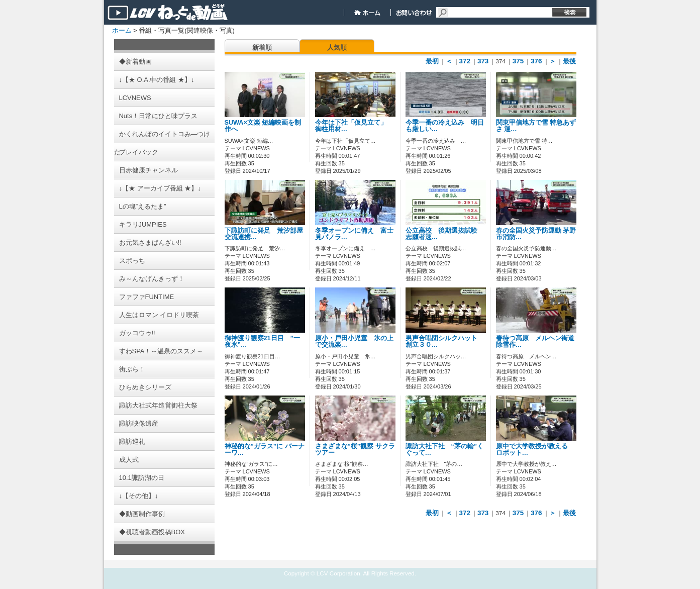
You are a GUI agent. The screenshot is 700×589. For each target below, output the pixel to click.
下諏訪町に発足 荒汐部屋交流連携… (264, 234)
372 (465, 61)
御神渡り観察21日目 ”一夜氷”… (262, 341)
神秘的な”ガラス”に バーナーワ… (265, 450)
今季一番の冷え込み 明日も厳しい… (445, 126)
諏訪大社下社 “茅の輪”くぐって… (445, 450)
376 (536, 61)
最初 (432, 61)
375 (518, 61)
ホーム (122, 30)
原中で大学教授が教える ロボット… (535, 450)
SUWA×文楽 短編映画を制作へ (263, 126)
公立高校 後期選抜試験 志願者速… (445, 234)
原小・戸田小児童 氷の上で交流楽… (354, 341)
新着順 (262, 47)
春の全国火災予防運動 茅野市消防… (536, 234)
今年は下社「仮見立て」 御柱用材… (354, 126)
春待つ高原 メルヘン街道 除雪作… (538, 341)
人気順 (337, 47)
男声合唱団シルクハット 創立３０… (445, 341)
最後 (569, 61)
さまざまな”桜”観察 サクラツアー (355, 450)
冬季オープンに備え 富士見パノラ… (354, 234)
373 (483, 61)
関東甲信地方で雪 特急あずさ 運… (536, 126)
